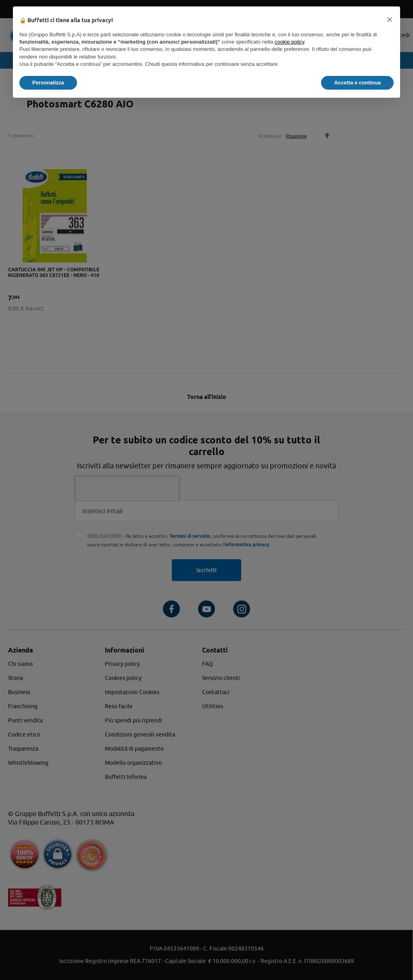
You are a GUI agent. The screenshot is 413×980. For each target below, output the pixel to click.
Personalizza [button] (48, 83)
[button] (390, 19)
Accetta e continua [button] (357, 83)
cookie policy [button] (289, 42)
